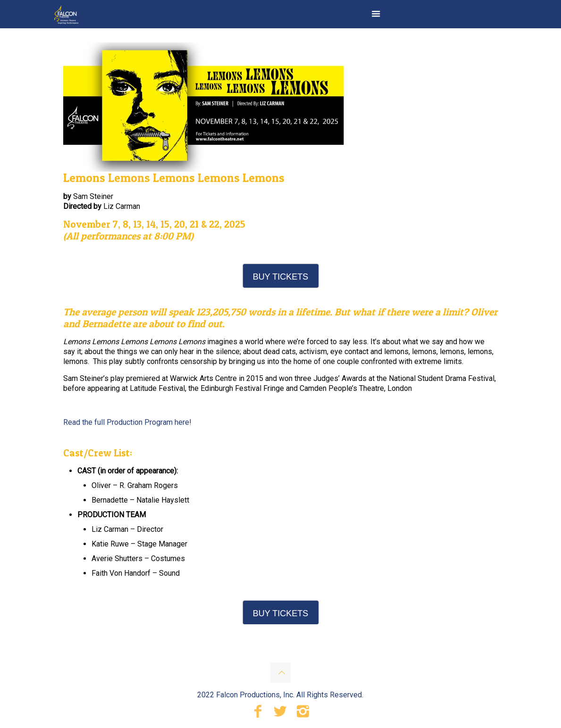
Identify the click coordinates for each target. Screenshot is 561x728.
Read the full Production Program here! (127, 422)
